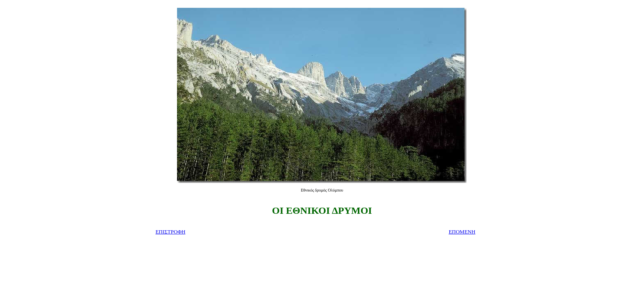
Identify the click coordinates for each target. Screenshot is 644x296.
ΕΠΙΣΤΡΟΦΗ (171, 232)
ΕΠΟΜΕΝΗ (462, 232)
